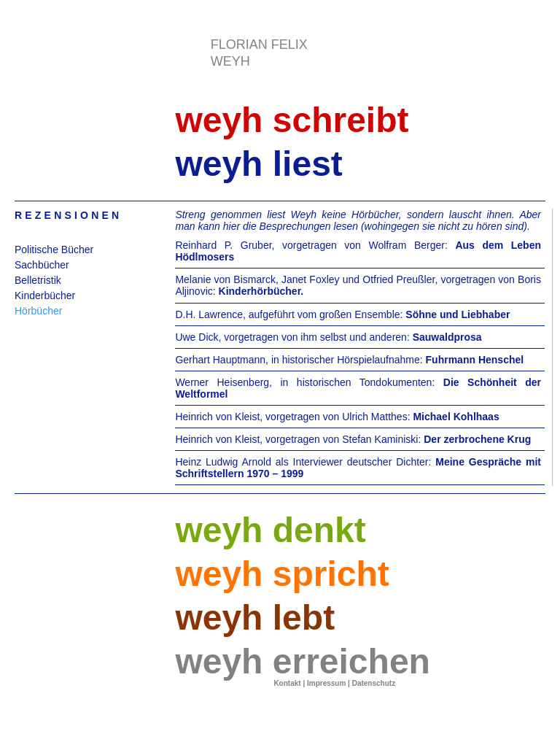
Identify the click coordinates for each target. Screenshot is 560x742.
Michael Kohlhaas (456, 417)
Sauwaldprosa (447, 337)
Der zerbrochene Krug (477, 439)
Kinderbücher (45, 295)
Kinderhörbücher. (261, 291)
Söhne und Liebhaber (458, 314)
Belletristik (38, 280)
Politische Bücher (54, 250)
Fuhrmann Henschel (475, 360)
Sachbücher (42, 265)
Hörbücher (38, 311)
